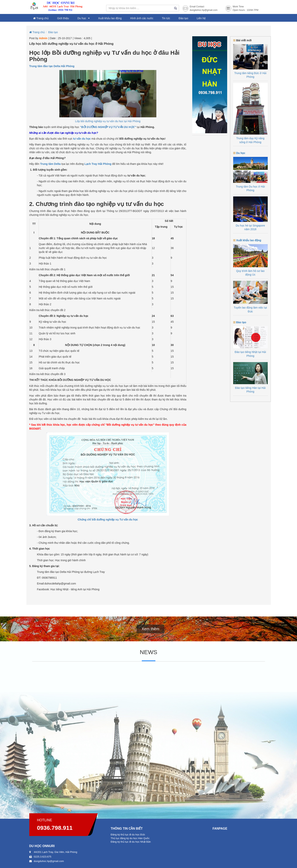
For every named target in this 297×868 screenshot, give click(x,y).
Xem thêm (150, 629)
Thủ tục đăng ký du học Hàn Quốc (130, 838)
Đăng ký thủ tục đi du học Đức (128, 835)
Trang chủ (41, 18)
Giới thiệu (63, 18)
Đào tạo (183, 18)
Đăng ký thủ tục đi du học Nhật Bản (131, 842)
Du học (82, 18)
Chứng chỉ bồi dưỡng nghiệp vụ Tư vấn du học (108, 520)
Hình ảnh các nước (142, 18)
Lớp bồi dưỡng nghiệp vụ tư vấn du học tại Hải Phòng (108, 121)
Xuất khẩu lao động (110, 18)
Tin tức (166, 18)
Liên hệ (201, 18)
